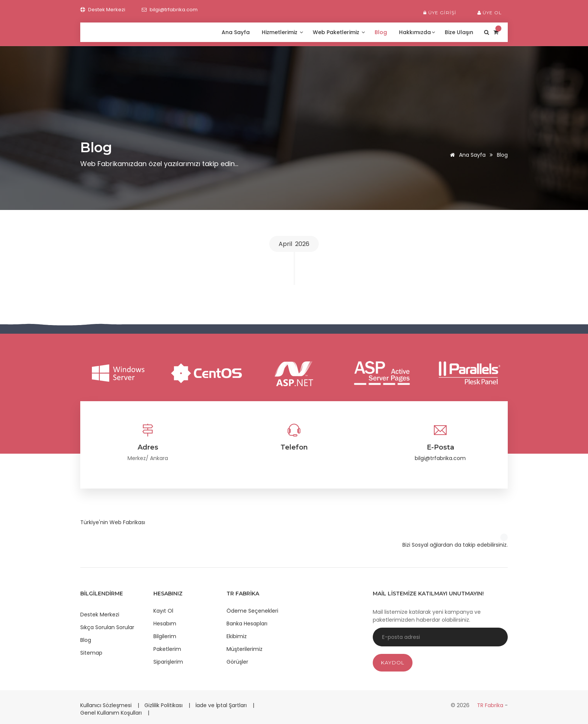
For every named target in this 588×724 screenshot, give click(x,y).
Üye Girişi (440, 13)
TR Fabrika (491, 705)
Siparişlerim (168, 662)
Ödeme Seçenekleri (252, 611)
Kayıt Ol (163, 611)
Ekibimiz (237, 636)
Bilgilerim (165, 636)
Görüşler (237, 662)
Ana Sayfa (236, 32)
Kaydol (393, 663)
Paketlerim (167, 649)
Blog (382, 32)
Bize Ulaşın (460, 32)
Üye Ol (490, 13)
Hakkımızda (417, 32)
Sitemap (91, 653)
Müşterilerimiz (244, 649)
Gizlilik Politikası (164, 705)
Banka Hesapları (247, 624)
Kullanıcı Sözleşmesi (107, 705)
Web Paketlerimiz (339, 32)
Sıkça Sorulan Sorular (107, 627)
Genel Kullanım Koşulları (112, 713)
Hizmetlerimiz (282, 32)
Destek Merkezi (100, 615)
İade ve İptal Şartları (221, 705)
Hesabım (165, 624)
